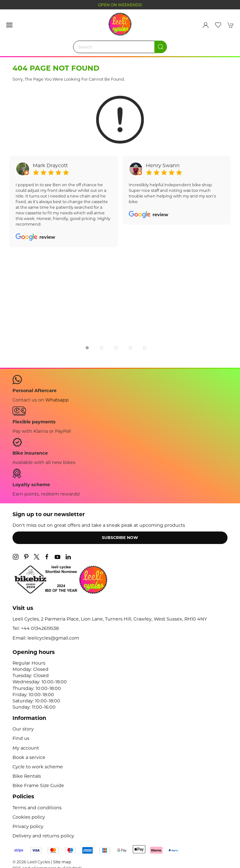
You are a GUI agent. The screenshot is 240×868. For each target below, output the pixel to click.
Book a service (29, 757)
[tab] (87, 348)
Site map (62, 862)
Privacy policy (28, 826)
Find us (21, 738)
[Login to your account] (206, 25)
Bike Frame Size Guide (38, 786)
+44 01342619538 (40, 628)
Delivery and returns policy (43, 836)
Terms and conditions (37, 808)
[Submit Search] (161, 47)
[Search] (120, 47)
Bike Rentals (27, 776)
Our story (23, 729)
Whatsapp (57, 400)
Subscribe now (120, 538)
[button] (9, 25)
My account (26, 748)
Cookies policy (29, 817)
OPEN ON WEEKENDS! (120, 5)
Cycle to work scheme (38, 767)
